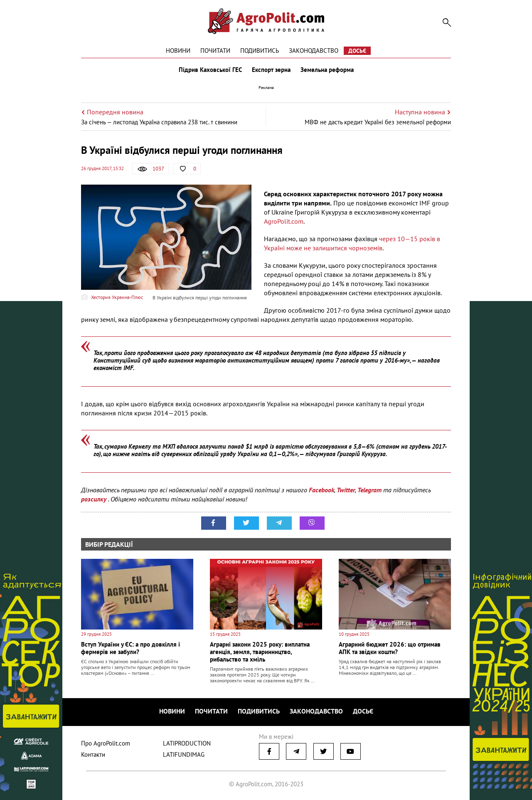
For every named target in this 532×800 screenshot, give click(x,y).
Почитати (215, 51)
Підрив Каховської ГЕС (210, 70)
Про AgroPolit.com (106, 743)
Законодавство (314, 51)
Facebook (321, 490)
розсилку (95, 499)
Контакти (93, 754)
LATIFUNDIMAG (184, 754)
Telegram (369, 490)
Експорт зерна (271, 70)
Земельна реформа (327, 70)
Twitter (346, 490)
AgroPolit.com (284, 221)
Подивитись (260, 51)
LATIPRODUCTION (187, 743)
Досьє (357, 51)
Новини (178, 51)
